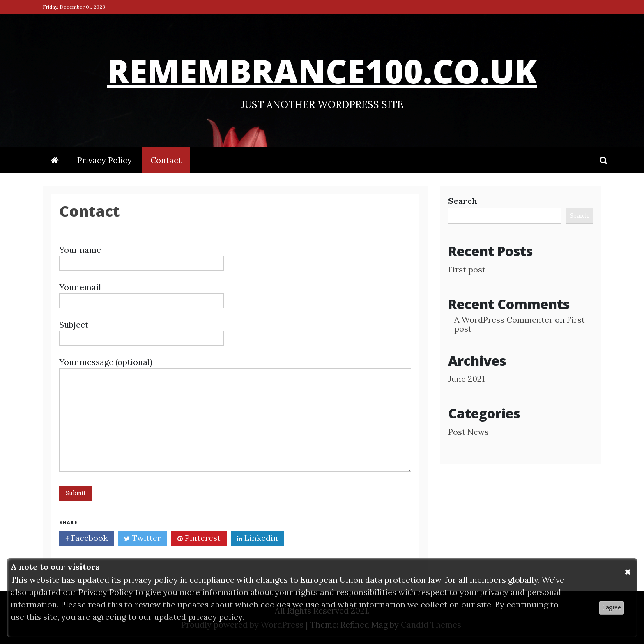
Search (463, 201)
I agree (612, 607)
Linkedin (258, 539)
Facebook (86, 539)
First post (467, 269)
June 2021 (466, 379)
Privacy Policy (105, 160)
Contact (166, 160)
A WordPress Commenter (504, 320)
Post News (468, 432)
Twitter (143, 539)
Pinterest (199, 539)
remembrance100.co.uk (322, 68)
